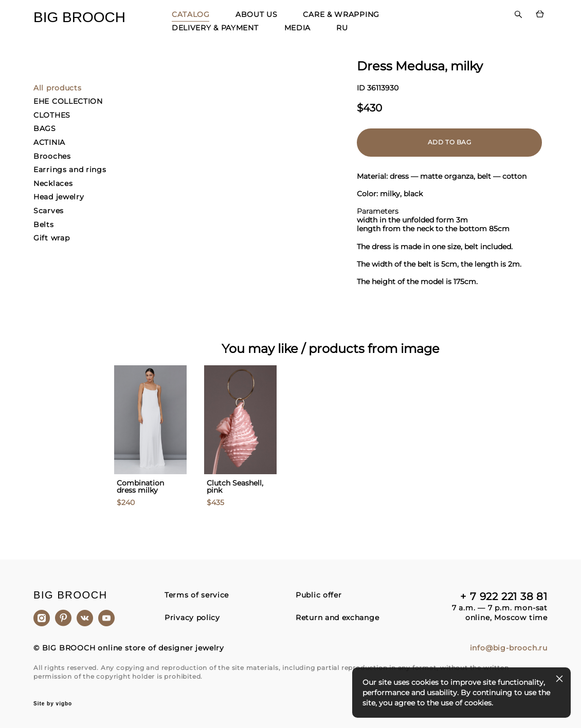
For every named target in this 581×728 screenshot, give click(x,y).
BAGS (45, 128)
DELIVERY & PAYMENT (215, 28)
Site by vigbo (53, 704)
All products (57, 88)
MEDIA (298, 28)
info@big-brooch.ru (509, 648)
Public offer (319, 595)
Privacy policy (192, 618)
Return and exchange (337, 618)
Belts (44, 225)
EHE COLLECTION (68, 101)
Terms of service (197, 595)
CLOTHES (52, 115)
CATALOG (191, 14)
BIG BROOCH (79, 17)
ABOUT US (257, 14)
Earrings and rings (70, 170)
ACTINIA (49, 142)
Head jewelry (59, 197)
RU (342, 28)
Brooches (52, 156)
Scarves (49, 211)
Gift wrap (51, 238)
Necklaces (53, 183)
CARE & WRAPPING (341, 14)
